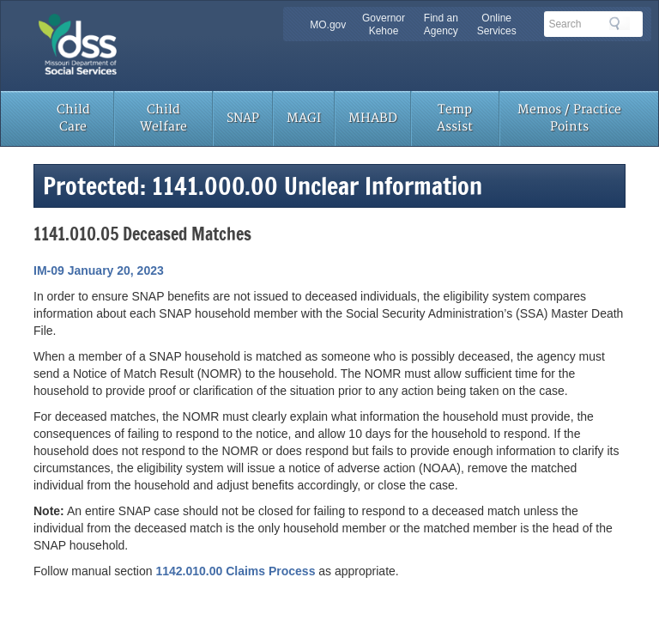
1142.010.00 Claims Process (235, 571)
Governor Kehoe (384, 24)
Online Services (497, 24)
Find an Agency (441, 24)
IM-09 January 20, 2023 (99, 270)
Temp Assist (455, 118)
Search (620, 23)
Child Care (73, 118)
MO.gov (328, 25)
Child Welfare (163, 118)
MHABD (373, 118)
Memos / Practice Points (569, 118)
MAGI (304, 118)
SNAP (243, 118)
